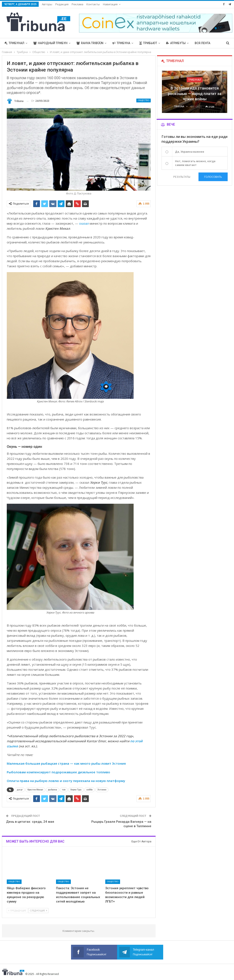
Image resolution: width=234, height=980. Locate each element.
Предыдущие (17, 910)
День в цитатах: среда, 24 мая (30, 822)
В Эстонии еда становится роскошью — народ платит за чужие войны (195, 93)
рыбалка (53, 790)
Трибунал (14, 43)
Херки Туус (76, 790)
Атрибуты (176, 43)
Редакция (62, 4)
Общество (144, 100)
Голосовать (213, 177)
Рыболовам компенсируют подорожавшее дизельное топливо (58, 772)
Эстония (102, 790)
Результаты (182, 177)
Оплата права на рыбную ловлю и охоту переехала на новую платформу (66, 781)
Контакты (93, 4)
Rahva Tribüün (90, 43)
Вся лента (203, 43)
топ (64, 790)
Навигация (110, 4)
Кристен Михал (35, 790)
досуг (20, 790)
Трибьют (148, 43)
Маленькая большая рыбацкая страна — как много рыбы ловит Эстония (66, 763)
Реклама (77, 4)
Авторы (47, 4)
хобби (90, 790)
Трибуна (121, 43)
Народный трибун (50, 43)
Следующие (38, 910)
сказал (84, 223)
